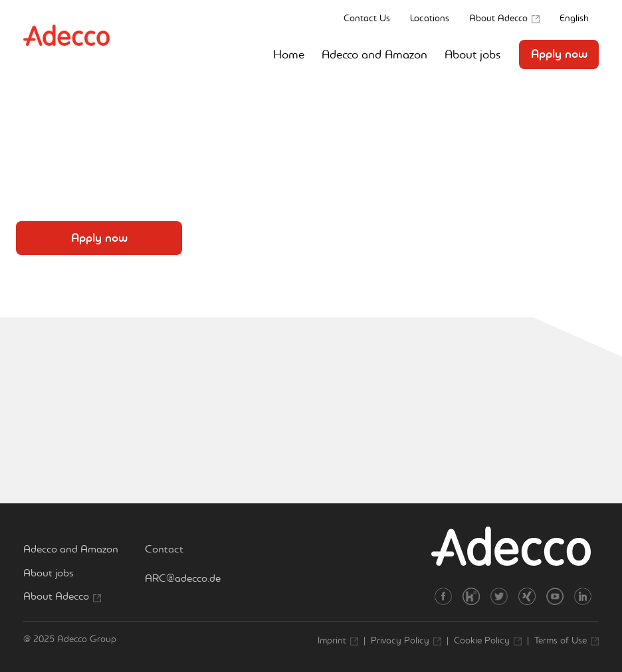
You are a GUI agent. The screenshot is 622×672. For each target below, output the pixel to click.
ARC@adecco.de (183, 578)
